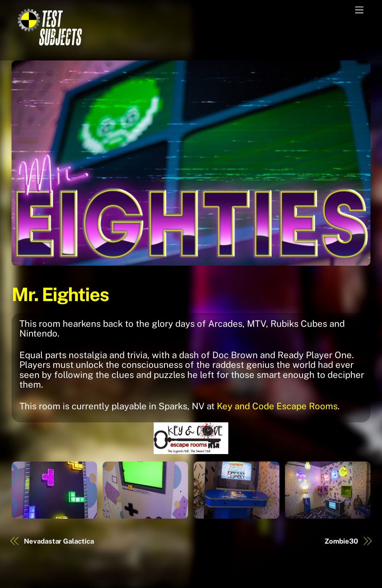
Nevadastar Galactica (59, 541)
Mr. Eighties (60, 294)
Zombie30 (341, 541)
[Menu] (359, 10)
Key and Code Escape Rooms (277, 406)
